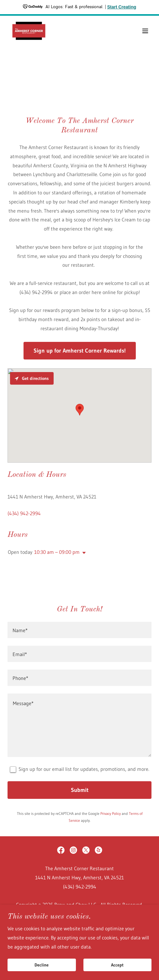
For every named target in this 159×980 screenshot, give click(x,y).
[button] (145, 31)
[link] (29, 31)
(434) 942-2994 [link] (24, 513)
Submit (80, 790)
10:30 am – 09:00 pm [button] (57, 552)
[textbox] (79, 630)
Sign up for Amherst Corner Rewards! (80, 351)
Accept (117, 965)
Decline (42, 965)
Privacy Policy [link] (111, 813)
